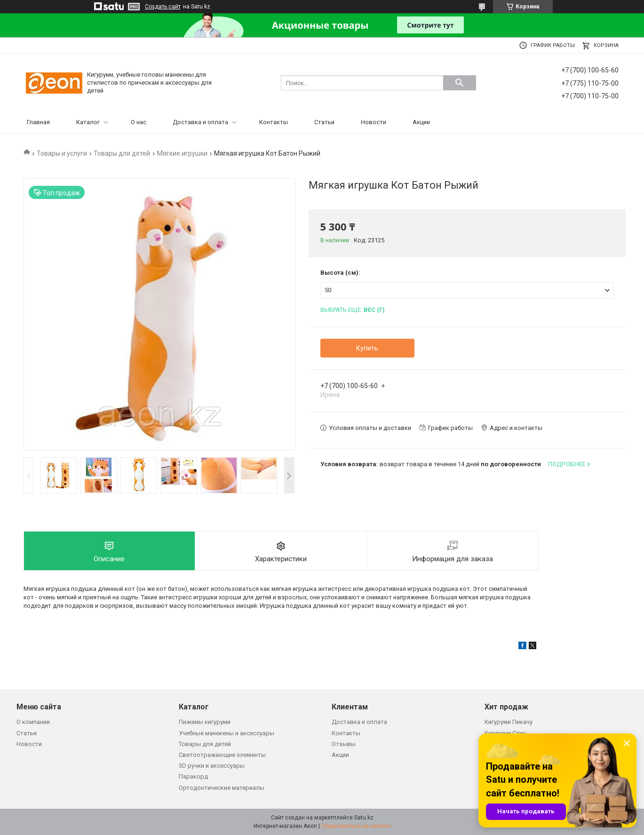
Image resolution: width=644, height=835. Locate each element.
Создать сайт (163, 7)
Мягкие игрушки (182, 153)
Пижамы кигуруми (205, 722)
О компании (33, 722)
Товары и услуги (62, 153)
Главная (38, 122)
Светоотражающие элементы (222, 755)
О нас (139, 122)
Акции (421, 122)
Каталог (88, 122)
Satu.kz (364, 818)
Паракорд (193, 776)
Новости (374, 122)
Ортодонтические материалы (222, 788)
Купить (367, 348)
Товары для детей (122, 153)
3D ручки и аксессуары (212, 766)
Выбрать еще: (353, 310)
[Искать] (460, 83)
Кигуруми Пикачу (509, 722)
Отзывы (344, 744)
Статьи (324, 122)
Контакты (274, 122)
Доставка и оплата (200, 122)
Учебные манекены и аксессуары (227, 733)
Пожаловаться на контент (356, 826)
